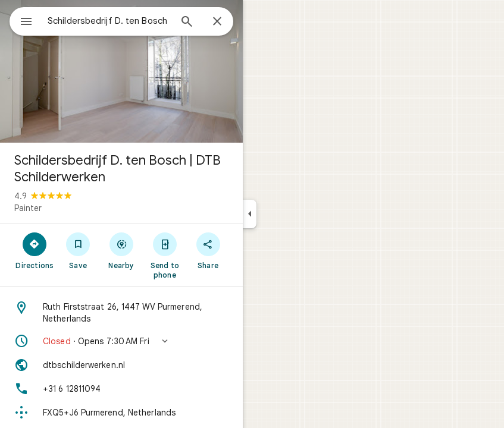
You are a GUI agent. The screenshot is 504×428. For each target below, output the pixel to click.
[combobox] (109, 21)
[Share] (208, 250)
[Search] (187, 23)
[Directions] (35, 250)
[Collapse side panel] (250, 214)
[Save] (78, 250)
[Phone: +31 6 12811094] (121, 389)
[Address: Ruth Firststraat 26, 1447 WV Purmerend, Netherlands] (121, 313)
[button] (121, 341)
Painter (28, 208)
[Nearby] (122, 250)
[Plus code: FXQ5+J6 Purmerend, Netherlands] (121, 413)
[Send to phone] (165, 255)
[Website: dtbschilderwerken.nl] (121, 365)
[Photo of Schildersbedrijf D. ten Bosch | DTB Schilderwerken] (121, 71)
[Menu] (26, 23)
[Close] (217, 22)
